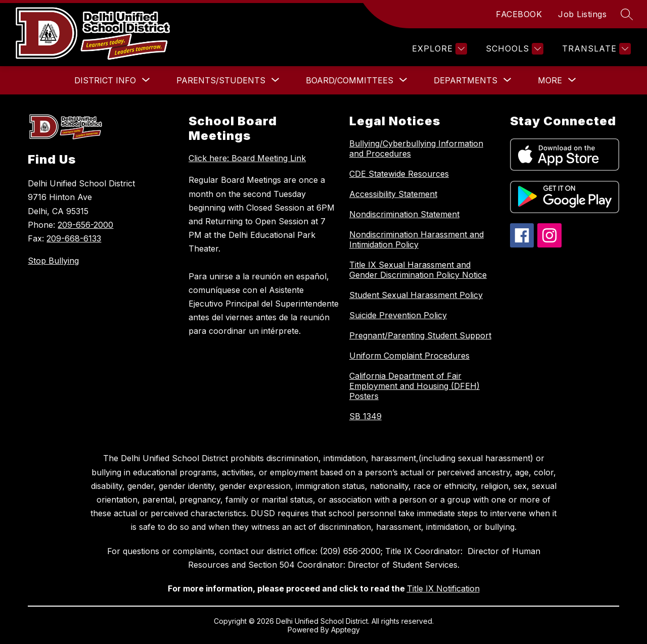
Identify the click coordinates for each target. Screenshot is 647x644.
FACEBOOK (519, 14)
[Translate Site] (595, 49)
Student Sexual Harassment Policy (416, 295)
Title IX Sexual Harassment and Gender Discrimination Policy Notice (418, 270)
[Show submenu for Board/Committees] (350, 80)
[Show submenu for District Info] (105, 80)
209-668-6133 (74, 238)
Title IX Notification (443, 588)
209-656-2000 (85, 225)
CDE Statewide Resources (399, 174)
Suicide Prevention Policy (398, 315)
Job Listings (582, 14)
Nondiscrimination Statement (404, 214)
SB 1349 (365, 416)
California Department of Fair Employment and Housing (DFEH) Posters (414, 386)
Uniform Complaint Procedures (409, 356)
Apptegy (345, 630)
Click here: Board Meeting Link (247, 158)
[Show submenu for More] (550, 80)
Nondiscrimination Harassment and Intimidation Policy (417, 239)
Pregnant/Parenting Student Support (420, 335)
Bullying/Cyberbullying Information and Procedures (416, 148)
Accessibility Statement (393, 194)
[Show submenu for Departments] (466, 80)
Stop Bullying (53, 261)
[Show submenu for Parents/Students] (221, 80)
